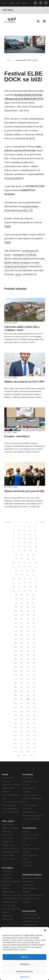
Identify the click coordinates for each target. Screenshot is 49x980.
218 (28, 723)
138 (28, 643)
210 (28, 715)
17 (14, 535)
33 (19, 547)
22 (14, 539)
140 (15, 647)
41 (36, 551)
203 (34, 707)
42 (16, 555)
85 (25, 591)
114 (28, 619)
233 (21, 740)
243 (34, 748)
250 (31, 756)
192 (15, 699)
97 (22, 603)
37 (14, 551)
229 (22, 735)
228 (15, 735)
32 (14, 547)
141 (22, 647)
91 (33, 595)
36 (36, 547)
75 (25, 583)
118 (28, 623)
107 (34, 611)
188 (15, 695)
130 (28, 635)
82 (36, 587)
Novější (7, 522)
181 (22, 687)
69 (19, 579)
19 (24, 535)
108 (16, 615)
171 (34, 675)
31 (36, 543)
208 (15, 715)
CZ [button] (5, 3)
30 (30, 543)
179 (34, 683)
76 (30, 583)
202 (28, 707)
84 (19, 591)
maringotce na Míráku (25, 255)
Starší (43, 522)
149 (22, 655)
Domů (9, 60)
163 (34, 667)
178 (28, 683)
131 (34, 635)
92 (16, 599)
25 (30, 539)
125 (22, 631)
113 (22, 619)
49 (33, 559)
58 (30, 567)
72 (36, 579)
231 (34, 735)
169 (22, 675)
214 (28, 719)
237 (21, 744)
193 (22, 699)
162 (28, 667)
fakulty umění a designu (17, 263)
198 (28, 703)
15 (30, 531)
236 (15, 744)
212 (15, 719)
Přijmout (24, 957)
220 (15, 727)
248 (18, 756)
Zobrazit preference (24, 971)
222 (28, 727)
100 (15, 607)
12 (14, 531)
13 (19, 531)
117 (22, 623)
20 (30, 535)
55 (14, 567)
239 (34, 744)
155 (34, 659)
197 (22, 703)
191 (34, 695)
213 (22, 719)
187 (34, 691)
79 (19, 587)
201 (22, 707)
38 (19, 551)
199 (34, 703)
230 (28, 735)
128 (15, 635)
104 (15, 611)
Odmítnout (24, 964)
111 (34, 615)
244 (15, 752)
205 (21, 711)
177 (22, 683)
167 (34, 671)
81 (30, 587)
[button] (45, 930)
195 (34, 699)
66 (28, 575)
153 (22, 659)
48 (28, 559)
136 (15, 643)
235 (34, 740)
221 (22, 727)
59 (36, 567)
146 (28, 651)
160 (15, 667)
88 (16, 595)
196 (15, 703)
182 (28, 687)
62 (28, 571)
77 (36, 583)
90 (28, 595)
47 (22, 559)
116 (16, 623)
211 (34, 715)
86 (30, 591)
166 (28, 671)
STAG (24, 3)
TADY (8, 242)
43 (22, 555)
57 (25, 567)
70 (25, 579)
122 (28, 627)
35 (30, 547)
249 (25, 756)
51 (19, 563)
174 (28, 679)
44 (28, 555)
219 (34, 723)
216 (15, 723)
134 (28, 639)
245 (21, 752)
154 (28, 659)
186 (28, 691)
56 (19, 567)
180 (16, 687)
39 (25, 551)
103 (34, 607)
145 (22, 651)
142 (28, 647)
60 (16, 571)
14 (25, 531)
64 (16, 575)
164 (15, 671)
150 (28, 655)
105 (22, 611)
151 (34, 655)
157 (22, 663)
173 (22, 679)
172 (15, 679)
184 (15, 691)
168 (15, 675)
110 (28, 615)
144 (15, 651)
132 (15, 639)
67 (33, 575)
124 (15, 631)
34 (25, 547)
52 (25, 563)
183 (34, 687)
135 (34, 639)
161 (22, 667)
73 (14, 583)
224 (15, 731)
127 (34, 631)
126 (28, 631)
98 (28, 603)
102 (28, 607)
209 (22, 715)
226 (28, 731)
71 (30, 579)
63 (33, 571)
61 (22, 571)
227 (34, 731)
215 (34, 719)
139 (34, 643)
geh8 (18, 274)
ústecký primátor (13, 178)
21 (35, 535)
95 (33, 599)
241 (22, 748)
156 (15, 663)
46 (16, 559)
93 (22, 599)
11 (34, 527)
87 (36, 591)
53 (30, 563)
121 (22, 627)
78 (14, 587)
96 (16, 603)
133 (22, 639)
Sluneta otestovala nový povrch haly (24, 491)
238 (28, 744)
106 (28, 611)
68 (14, 579)
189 (22, 695)
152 (15, 659)
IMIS (18, 3)
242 (28, 748)
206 (28, 711)
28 (19, 543)
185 (22, 691)
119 (34, 623)
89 (22, 595)
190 (28, 695)
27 (14, 543)
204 (15, 711)
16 (35, 531)
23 (19, 539)
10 (29, 527)
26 (36, 539)
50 (14, 563)
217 (22, 723)
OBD (12, 3)
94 (28, 599)
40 (30, 551)
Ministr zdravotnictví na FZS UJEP (24, 382)
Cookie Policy (24, 977)
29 (25, 543)
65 (22, 575)
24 (25, 539)
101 (22, 607)
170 (28, 675)
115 (34, 619)
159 (34, 663)
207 (35, 711)
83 (14, 591)
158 (28, 663)
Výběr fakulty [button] (25, 10)
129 (22, 635)
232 (15, 740)
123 (34, 627)
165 (22, 671)
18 (19, 535)
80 (25, 587)
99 (33, 603)
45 (33, 555)
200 (15, 707)
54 (36, 563)
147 (34, 651)
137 (22, 643)
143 (34, 647)
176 (15, 683)
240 (15, 748)
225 (21, 731)
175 (34, 679)
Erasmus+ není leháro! (17, 436)
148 (15, 655)
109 (22, 615)
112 (16, 619)
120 (16, 627)
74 (19, 583)
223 (34, 727)
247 (35, 752)
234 (28, 740)
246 (28, 752)
